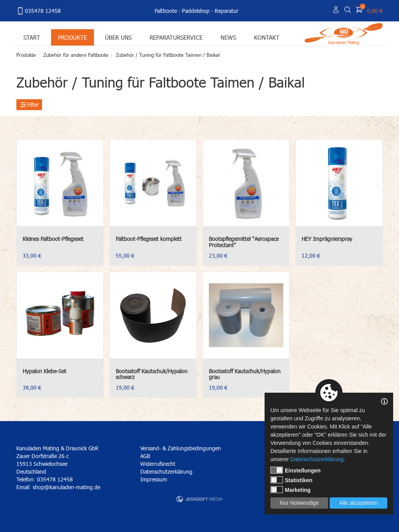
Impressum (154, 479)
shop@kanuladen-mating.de (66, 487)
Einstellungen (296, 470)
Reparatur (227, 11)
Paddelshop (196, 11)
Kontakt (267, 37)
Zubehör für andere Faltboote (76, 55)
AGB (145, 456)
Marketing (290, 490)
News (228, 37)
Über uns (118, 37)
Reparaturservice (176, 37)
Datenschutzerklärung (166, 471)
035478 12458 (39, 11)
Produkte (72, 37)
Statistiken (291, 480)
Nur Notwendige (299, 503)
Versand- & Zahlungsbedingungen (181, 448)
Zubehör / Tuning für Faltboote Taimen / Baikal (168, 55)
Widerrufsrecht (158, 464)
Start (32, 37)
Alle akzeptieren (358, 503)
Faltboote (166, 11)
